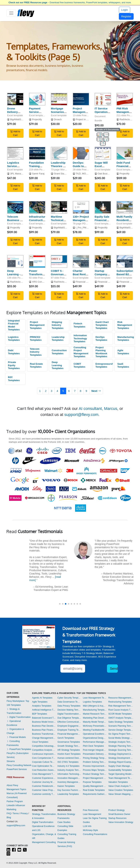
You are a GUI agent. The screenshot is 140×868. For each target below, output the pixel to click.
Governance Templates (69, 742)
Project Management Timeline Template (81, 114)
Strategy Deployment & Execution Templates (121, 754)
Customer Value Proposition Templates (44, 790)
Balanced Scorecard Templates (44, 718)
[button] (60, 604)
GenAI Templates (66, 738)
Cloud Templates (40, 742)
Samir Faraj (38, 174)
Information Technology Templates (80, 338)
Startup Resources (117, 818)
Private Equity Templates (14, 365)
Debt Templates (14, 352)
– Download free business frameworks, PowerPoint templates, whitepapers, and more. (70, 3)
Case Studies (64, 822)
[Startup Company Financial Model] (103, 261)
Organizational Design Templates (95, 738)
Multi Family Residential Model (124, 220)
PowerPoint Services (17, 769)
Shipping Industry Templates (58, 325)
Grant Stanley (61, 174)
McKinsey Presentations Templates (95, 726)
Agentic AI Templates (42, 698)
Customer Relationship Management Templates (44, 786)
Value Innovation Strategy (121, 822)
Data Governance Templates (69, 702)
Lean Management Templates (95, 698)
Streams (11, 761)
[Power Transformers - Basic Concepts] (37, 261)
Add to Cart (15, 133)
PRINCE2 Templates (36, 339)
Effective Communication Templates (69, 722)
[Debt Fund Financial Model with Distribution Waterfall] (125, 153)
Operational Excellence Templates (95, 734)
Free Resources (91, 810)
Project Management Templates (37, 325)
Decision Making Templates (69, 710)
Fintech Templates (79, 325)
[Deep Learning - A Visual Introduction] (15, 261)
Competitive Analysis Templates (44, 750)
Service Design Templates (121, 730)
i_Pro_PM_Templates (87, 228)
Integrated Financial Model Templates (14, 325)
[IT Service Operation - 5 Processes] (103, 99)
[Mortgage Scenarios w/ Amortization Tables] (59, 99)
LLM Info (87, 826)
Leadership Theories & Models (58, 166)
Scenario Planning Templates (121, 726)
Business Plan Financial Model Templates (44, 730)
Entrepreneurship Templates (104, 365)
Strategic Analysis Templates (121, 742)
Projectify (37, 119)
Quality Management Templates (95, 786)
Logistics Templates (14, 339)
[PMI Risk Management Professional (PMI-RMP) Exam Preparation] (125, 99)
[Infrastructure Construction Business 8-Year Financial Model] (37, 207)
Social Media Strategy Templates (121, 738)
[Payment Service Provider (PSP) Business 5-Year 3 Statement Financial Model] (37, 99)
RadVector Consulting (22, 282)
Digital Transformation (19, 717)
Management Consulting (44, 842)
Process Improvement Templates (95, 766)
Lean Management (92, 814)
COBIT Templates (79, 365)
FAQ (9, 813)
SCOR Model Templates (120, 714)
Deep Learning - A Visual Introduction (15, 276)
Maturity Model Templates (95, 722)
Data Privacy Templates (69, 706)
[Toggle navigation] (11, 13)
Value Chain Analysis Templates (121, 786)
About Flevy (12, 785)
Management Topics (16, 789)
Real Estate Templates (36, 365)
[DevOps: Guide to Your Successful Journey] (81, 153)
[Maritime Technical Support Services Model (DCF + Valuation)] (59, 207)
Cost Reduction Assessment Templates (44, 770)
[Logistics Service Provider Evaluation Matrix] (15, 153)
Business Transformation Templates (44, 734)
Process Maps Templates (95, 770)
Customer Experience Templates (44, 778)
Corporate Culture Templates (44, 762)
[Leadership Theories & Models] (59, 153)
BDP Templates (40, 714)
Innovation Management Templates (69, 778)
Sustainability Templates (120, 770)
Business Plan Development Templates (44, 726)
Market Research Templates (95, 714)
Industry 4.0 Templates (68, 766)
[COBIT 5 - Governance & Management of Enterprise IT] (59, 261)
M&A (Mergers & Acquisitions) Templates (95, 706)
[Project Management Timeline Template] (81, 99)
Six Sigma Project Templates (121, 734)
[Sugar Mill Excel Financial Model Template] (103, 153)
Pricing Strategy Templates (95, 758)
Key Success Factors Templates (69, 790)
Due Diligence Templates (69, 718)
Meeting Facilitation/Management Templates (95, 730)
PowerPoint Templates (19, 749)
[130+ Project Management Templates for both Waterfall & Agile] (81, 207)
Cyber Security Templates (69, 698)
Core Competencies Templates (44, 758)
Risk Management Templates (125, 325)
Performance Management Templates (95, 742)
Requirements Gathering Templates (95, 794)
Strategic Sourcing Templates (121, 750)
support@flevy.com (81, 415)
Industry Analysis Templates (69, 770)
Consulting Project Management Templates (81, 352)
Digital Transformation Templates (69, 714)
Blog (9, 817)
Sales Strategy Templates (121, 722)
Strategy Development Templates (121, 758)
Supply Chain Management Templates (121, 766)
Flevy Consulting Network (19, 765)
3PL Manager (17, 174)
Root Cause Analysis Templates (121, 710)
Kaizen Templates (66, 786)
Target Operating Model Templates (121, 774)
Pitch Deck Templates (93, 746)
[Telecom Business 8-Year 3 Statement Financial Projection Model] (15, 207)
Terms (16, 813)
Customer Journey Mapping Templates (44, 782)
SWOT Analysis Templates (121, 718)
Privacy (24, 813)
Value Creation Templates (121, 790)
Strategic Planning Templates (121, 746)
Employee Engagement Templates (69, 726)
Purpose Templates (92, 782)
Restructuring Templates (120, 702)
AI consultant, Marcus (98, 409)
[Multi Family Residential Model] (125, 207)
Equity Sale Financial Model (102, 220)
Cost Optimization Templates (44, 766)
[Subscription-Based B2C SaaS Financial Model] (125, 261)
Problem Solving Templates (95, 762)
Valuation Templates (118, 782)
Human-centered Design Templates (69, 758)
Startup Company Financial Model (101, 276)
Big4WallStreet (18, 119)
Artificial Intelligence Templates (44, 710)
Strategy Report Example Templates (121, 762)
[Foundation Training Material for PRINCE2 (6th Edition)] (37, 153)
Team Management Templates (121, 778)
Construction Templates (59, 352)
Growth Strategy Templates (69, 746)
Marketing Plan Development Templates (95, 718)
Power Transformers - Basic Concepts (38, 276)
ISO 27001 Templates (68, 762)
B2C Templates (14, 379)
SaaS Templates (123, 365)
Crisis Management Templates (44, 774)
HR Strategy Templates (69, 750)
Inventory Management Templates (69, 782)
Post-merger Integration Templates (95, 750)
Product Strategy (116, 810)
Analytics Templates (42, 706)
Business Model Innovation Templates (44, 722)
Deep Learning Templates (58, 365)
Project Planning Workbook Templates (101, 352)
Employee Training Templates (69, 730)
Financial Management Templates (69, 734)
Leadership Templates (58, 339)
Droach (58, 119)
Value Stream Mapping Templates (121, 794)
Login (125, 10)
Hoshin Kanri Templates (69, 754)
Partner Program (15, 801)
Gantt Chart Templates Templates (102, 325)
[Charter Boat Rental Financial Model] (81, 261)
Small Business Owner (119, 814)
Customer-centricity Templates (44, 794)
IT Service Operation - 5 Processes (103, 112)
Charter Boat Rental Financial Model (80, 276)
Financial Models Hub (87, 282)
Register (126, 16)
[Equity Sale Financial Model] (103, 207)
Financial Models (16, 737)
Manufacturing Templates (126, 339)
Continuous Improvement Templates (44, 754)
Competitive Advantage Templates (44, 746)
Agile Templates (123, 352)
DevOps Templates (101, 339)
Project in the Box (85, 119)
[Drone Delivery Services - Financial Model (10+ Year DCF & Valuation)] (15, 99)
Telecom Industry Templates (36, 352)
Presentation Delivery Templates (95, 754)
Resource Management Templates (121, 698)
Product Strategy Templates (95, 774)
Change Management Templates (44, 738)
